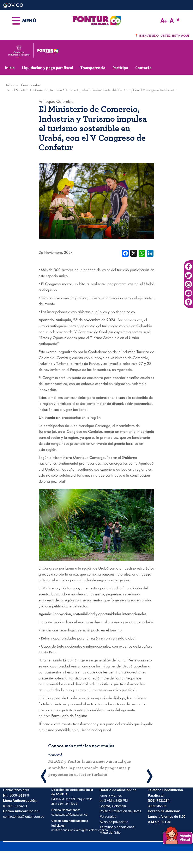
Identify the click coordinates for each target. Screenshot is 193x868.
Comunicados (31, 85)
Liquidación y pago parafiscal (47, 68)
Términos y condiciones (117, 827)
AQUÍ (185, 35)
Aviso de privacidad (114, 822)
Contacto (143, 68)
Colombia (65, 101)
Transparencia (93, 68)
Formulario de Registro (69, 716)
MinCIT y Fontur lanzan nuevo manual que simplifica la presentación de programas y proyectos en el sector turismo (90, 768)
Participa (120, 68)
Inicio (10, 68)
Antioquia (47, 101)
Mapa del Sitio (110, 833)
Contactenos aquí (16, 790)
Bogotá (56, 755)
